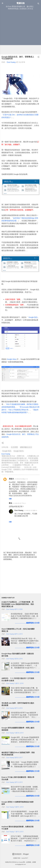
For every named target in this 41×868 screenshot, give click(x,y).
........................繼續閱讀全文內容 (27, 623)
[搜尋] (38, 4)
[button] (38, 57)
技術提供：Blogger (21, 854)
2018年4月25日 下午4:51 (20, 503)
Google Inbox (12, 359)
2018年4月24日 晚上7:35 (21, 479)
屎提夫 (11, 479)
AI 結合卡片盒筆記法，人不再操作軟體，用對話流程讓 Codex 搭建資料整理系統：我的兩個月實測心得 (18, 604)
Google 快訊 (33, 317)
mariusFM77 (25, 858)
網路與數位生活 (26, 447)
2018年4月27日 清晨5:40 (31, 511)
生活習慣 (14, 447)
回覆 (10, 499)
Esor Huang (19, 510)
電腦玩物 (20, 3)
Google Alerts (19, 451)
